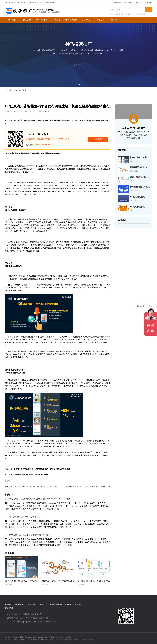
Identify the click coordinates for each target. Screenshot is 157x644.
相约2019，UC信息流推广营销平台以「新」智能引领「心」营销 (31, 486)
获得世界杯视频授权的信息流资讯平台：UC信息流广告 (88, 486)
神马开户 (27, 19)
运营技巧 (86, 19)
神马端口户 (25, 639)
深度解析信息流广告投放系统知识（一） (26, 517)
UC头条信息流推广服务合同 (142, 196)
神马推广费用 (42, 19)
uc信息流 (56, 19)
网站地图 (149, 2)
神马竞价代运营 (47, 639)
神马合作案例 (71, 19)
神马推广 (12, 19)
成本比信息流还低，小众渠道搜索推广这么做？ (29, 535)
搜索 (148, 9)
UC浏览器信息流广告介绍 (141, 206)
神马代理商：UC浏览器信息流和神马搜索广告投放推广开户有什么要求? (40, 498)
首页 (16, 90)
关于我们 (101, 19)
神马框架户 (35, 639)
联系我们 (115, 19)
